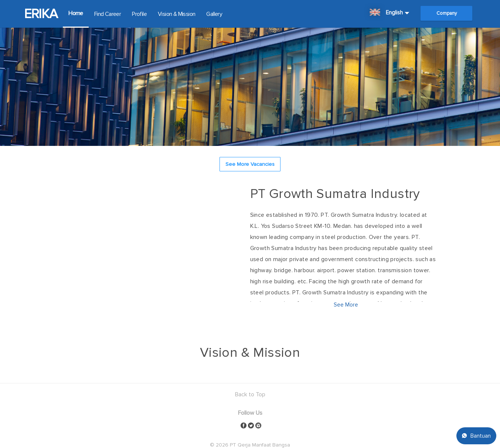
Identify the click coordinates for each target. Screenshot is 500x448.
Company (447, 13)
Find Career (108, 14)
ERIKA (41, 14)
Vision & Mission (176, 14)
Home (76, 13)
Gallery (214, 14)
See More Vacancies (250, 164)
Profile (139, 14)
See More (346, 305)
